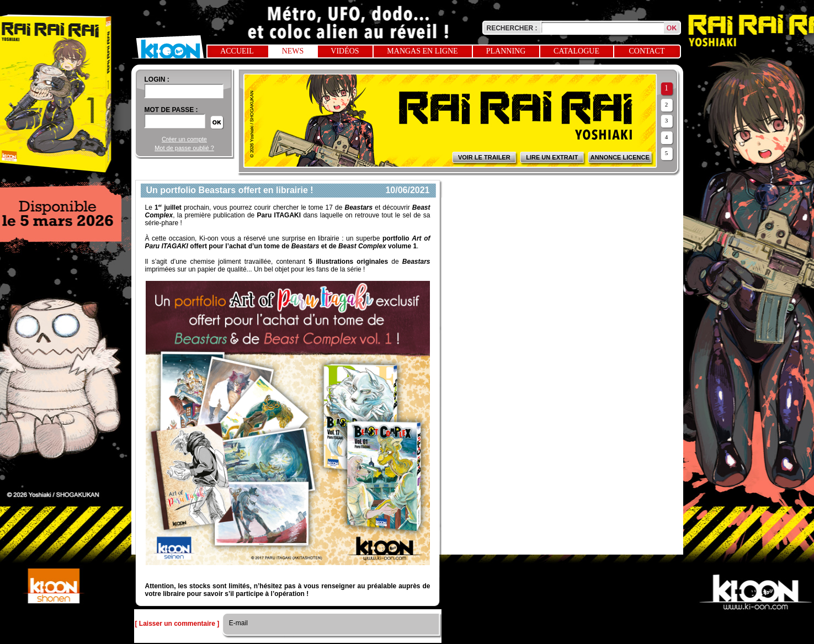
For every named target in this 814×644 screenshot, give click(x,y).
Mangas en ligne (422, 51)
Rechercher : (512, 28)
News (293, 51)
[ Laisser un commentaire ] (177, 624)
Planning (506, 51)
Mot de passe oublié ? (184, 148)
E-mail (238, 623)
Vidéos (345, 51)
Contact (647, 51)
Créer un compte (184, 139)
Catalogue (576, 51)
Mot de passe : (171, 110)
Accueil (237, 51)
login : (157, 79)
